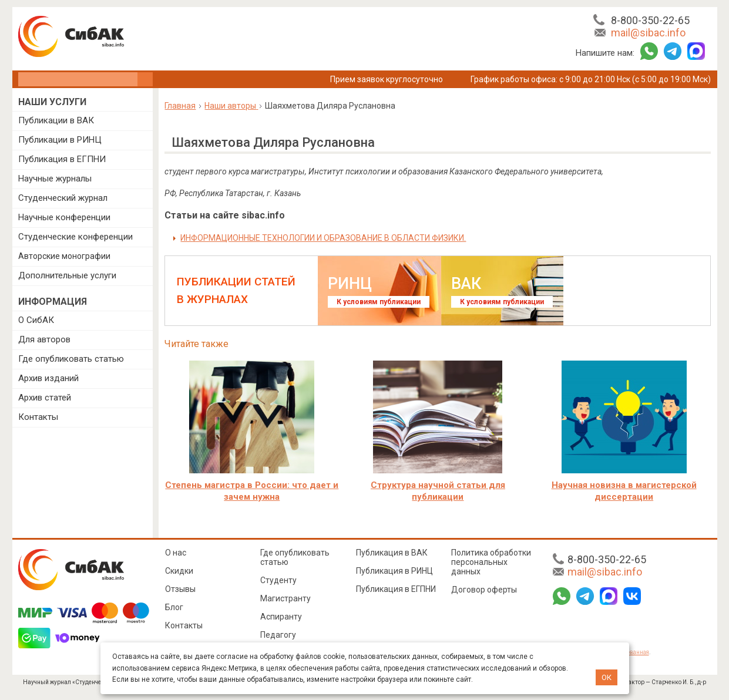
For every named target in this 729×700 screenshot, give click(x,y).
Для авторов (44, 339)
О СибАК (36, 320)
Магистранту (285, 598)
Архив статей (45, 398)
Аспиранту (281, 617)
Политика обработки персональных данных (491, 562)
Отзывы (180, 589)
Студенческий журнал (63, 198)
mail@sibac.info (648, 33)
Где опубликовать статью (71, 359)
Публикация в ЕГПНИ (62, 159)
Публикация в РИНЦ (394, 571)
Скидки (179, 571)
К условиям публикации (379, 302)
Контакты (38, 417)
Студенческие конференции (75, 237)
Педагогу (278, 635)
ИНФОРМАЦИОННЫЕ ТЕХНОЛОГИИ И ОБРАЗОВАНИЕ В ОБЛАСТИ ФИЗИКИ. (323, 238)
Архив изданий (48, 378)
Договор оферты (484, 590)
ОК (607, 677)
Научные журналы (55, 179)
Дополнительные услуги (67, 275)
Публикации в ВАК (56, 120)
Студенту (278, 580)
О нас (176, 553)
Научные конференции (64, 217)
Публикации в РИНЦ (60, 140)
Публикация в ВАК (392, 553)
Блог (174, 607)
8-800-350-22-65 (650, 20)
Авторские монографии (64, 256)
